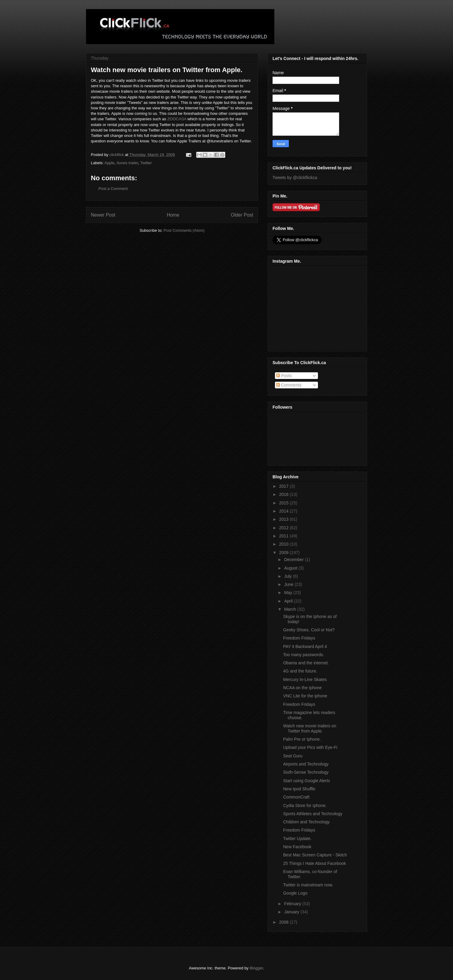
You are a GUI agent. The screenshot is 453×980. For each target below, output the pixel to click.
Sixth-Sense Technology (306, 772)
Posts (284, 376)
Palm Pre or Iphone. (302, 739)
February (293, 904)
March (291, 609)
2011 (284, 536)
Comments (289, 385)
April (289, 601)
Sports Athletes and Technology (313, 814)
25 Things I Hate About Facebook (315, 863)
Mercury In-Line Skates (305, 679)
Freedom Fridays (299, 638)
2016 (284, 494)
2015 (284, 503)
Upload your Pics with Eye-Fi (310, 747)
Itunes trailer (127, 163)
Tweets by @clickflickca (295, 178)
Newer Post (103, 215)
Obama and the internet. (306, 663)
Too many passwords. (304, 655)
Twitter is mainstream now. (308, 885)
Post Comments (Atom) (184, 230)
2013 (284, 519)
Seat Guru (293, 756)
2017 (284, 486)
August (291, 568)
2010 (284, 544)
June (289, 584)
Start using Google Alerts (307, 781)
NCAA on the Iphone (303, 688)
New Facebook (297, 847)
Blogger (256, 968)
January (292, 912)
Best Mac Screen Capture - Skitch (315, 855)
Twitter (146, 163)
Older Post (242, 215)
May (289, 593)
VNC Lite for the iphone (305, 696)
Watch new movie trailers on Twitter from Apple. (310, 728)
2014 (284, 511)
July (288, 576)
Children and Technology (306, 822)
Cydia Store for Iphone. (305, 806)
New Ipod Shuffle (299, 789)
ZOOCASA (177, 119)
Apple (109, 163)
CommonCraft (296, 797)
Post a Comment (113, 189)
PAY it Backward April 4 (305, 646)
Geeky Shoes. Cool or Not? (309, 630)
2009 (284, 553)
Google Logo (295, 893)
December (294, 560)
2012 (284, 528)
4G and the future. (300, 671)
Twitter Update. (297, 839)
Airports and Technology (306, 764)
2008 (284, 922)
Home (173, 215)
